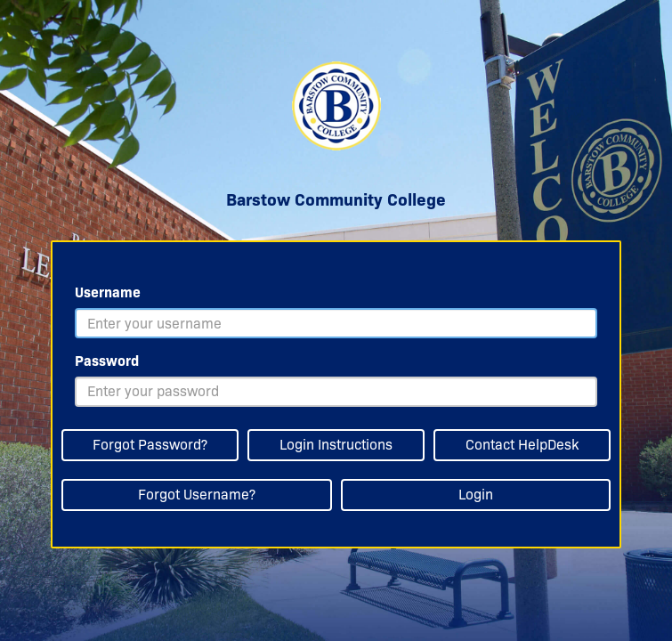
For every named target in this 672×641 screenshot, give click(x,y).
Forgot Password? (150, 445)
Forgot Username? (197, 495)
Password (107, 361)
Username (108, 292)
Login (476, 495)
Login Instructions (336, 445)
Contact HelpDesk (522, 445)
